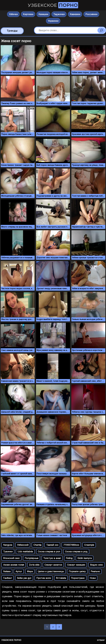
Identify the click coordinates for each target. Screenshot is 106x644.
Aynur (19, 571)
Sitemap (101, 640)
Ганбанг (8, 578)
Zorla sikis (34, 565)
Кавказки (75, 14)
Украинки (53, 21)
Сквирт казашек (76, 565)
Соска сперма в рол (49, 552)
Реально (95, 571)
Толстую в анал (52, 558)
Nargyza (8, 545)
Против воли (44, 578)
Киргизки (28, 14)
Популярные (32, 558)
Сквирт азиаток (53, 565)
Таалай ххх (52, 545)
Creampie (89, 545)
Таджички (59, 14)
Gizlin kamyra (85, 558)
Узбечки (13, 14)
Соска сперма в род (76, 552)
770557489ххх (71, 545)
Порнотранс (78, 578)
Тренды (12, 31)
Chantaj (37, 545)
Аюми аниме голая (14, 565)
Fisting (69, 558)
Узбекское (53, 5)
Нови (93, 578)
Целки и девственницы (51, 571)
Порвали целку (77, 571)
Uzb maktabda (25, 552)
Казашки (43, 14)
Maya (30, 571)
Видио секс (97, 565)
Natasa (7, 571)
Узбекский (23, 545)
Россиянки (91, 14)
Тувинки (8, 552)
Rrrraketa (61, 578)
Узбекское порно (11, 640)
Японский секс (11, 558)
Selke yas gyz (24, 578)
